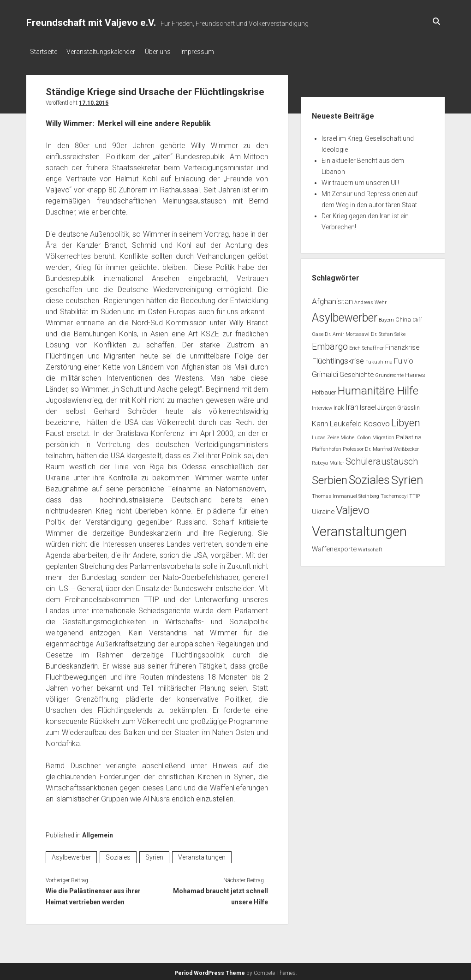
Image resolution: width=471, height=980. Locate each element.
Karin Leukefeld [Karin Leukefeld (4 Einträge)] (337, 421)
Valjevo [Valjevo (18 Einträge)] (353, 508)
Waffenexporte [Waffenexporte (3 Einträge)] (334, 546)
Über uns (167, 52)
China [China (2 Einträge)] (403, 317)
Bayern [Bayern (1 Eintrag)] (386, 318)
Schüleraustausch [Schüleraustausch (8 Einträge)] (382, 459)
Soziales (118, 855)
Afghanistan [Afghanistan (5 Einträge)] (332, 299)
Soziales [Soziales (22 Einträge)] (369, 477)
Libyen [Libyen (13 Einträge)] (406, 420)
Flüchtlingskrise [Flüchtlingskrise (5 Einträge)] (338, 359)
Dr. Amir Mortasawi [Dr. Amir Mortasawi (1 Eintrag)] (347, 332)
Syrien (154, 855)
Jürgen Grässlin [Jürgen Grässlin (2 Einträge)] (399, 405)
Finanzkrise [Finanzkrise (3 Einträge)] (402, 345)
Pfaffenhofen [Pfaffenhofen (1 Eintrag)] (327, 446)
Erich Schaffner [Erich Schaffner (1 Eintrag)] (367, 345)
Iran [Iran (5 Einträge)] (352, 404)
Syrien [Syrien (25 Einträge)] (407, 477)
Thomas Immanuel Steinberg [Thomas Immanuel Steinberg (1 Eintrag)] (346, 493)
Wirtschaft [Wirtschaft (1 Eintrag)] (370, 547)
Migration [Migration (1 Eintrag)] (383, 435)
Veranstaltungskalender (105, 52)
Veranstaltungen (202, 855)
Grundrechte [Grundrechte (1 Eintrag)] (389, 373)
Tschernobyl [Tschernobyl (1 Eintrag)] (394, 493)
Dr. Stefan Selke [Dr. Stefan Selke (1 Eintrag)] (388, 332)
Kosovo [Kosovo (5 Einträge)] (376, 421)
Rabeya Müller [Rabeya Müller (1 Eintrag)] (328, 460)
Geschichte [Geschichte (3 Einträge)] (357, 372)
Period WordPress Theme (210, 971)
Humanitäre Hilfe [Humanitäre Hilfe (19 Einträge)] (378, 388)
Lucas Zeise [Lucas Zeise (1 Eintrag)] (325, 435)
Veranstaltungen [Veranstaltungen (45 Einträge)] (359, 529)
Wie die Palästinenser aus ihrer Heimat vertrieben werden (93, 894)
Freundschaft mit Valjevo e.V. (91, 23)
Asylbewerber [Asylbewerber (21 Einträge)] (345, 315)
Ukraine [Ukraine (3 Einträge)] (323, 509)
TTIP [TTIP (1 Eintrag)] (414, 493)
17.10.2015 (94, 100)
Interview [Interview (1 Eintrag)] (322, 405)
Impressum (210, 52)
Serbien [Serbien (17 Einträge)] (330, 478)
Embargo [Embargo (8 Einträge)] (330, 344)
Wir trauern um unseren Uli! (360, 180)
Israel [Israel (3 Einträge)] (368, 405)
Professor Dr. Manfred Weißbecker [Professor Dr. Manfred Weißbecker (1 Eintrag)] (381, 446)
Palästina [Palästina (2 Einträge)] (409, 435)
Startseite (44, 52)
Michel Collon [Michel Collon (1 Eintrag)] (356, 435)
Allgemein (98, 832)
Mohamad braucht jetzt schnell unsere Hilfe (221, 894)
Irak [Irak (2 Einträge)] (339, 405)
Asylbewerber (71, 855)
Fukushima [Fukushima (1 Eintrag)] (379, 360)
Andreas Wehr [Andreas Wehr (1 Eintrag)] (370, 300)
